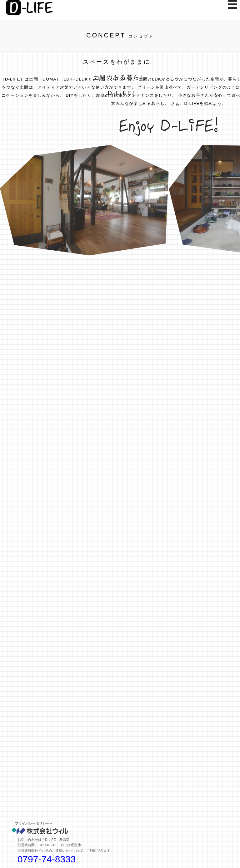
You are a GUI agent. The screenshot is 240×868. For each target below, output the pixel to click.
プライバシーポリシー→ (34, 823)
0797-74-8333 (47, 859)
